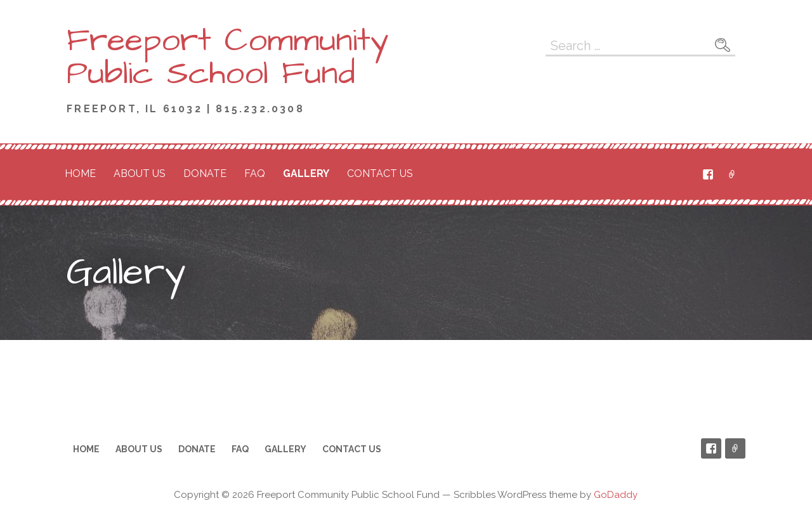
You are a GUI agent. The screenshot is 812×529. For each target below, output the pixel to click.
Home (80, 173)
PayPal (732, 174)
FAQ (255, 173)
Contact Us (380, 173)
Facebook (708, 174)
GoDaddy (616, 495)
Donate (205, 173)
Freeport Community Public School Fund (228, 57)
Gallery (306, 173)
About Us (140, 173)
